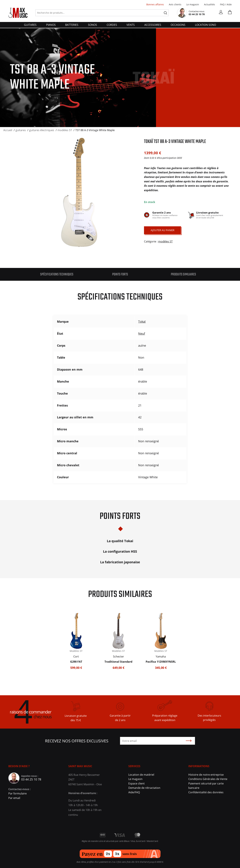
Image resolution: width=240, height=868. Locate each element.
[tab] (57, 274)
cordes (112, 25)
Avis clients (175, 4)
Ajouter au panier (162, 230)
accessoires (153, 25)
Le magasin (193, 4)
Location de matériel (141, 775)
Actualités (209, 4)
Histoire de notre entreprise (206, 775)
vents (131, 25)
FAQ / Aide (226, 4)
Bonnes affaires (155, 4)
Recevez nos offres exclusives (77, 741)
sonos (92, 25)
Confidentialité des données (206, 792)
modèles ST (165, 241)
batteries (72, 25)
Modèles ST (76, 651)
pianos (51, 25)
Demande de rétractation (144, 788)
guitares (30, 25)
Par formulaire (17, 793)
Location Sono (205, 25)
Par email (14, 798)
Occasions (178, 25)
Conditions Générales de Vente (208, 779)
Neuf (142, 333)
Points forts (120, 274)
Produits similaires (183, 274)
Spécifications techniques (57, 274)
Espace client (136, 783)
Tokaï (142, 322)
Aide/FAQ (134, 792)
